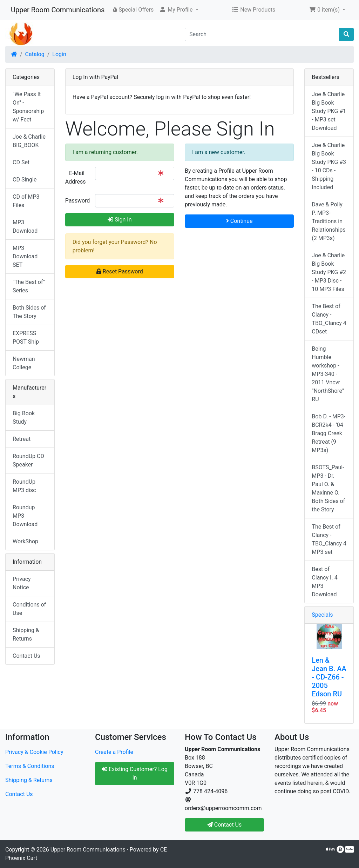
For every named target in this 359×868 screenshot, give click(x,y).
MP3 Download (25, 227)
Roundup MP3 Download (25, 516)
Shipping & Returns (26, 634)
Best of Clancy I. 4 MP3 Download (324, 582)
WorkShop (25, 541)
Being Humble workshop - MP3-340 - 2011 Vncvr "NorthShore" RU (328, 374)
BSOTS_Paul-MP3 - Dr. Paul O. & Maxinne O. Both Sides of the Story (328, 488)
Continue (239, 221)
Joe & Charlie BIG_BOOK (29, 141)
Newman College (24, 363)
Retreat (22, 439)
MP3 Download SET (25, 256)
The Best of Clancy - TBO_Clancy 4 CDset (329, 319)
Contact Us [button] (225, 825)
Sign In (120, 220)
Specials (322, 615)
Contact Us (26, 656)
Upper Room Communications (58, 10)
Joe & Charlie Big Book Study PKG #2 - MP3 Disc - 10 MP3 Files (329, 272)
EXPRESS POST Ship (26, 337)
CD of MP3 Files (26, 201)
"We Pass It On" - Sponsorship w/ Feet (28, 107)
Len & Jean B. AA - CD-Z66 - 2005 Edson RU (329, 677)
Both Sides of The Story (29, 312)
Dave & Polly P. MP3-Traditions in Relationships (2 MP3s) (328, 221)
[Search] (262, 34)
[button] (179, 10)
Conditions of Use (29, 609)
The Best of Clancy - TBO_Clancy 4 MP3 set (329, 539)
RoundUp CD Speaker (28, 460)
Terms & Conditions (30, 766)
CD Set (21, 162)
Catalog (35, 54)
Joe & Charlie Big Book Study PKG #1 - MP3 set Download (329, 111)
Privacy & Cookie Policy (34, 752)
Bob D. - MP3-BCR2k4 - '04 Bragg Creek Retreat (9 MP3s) (328, 433)
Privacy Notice (22, 583)
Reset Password (120, 271)
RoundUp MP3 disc (24, 486)
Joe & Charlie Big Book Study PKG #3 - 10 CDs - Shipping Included (329, 166)
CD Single (25, 180)
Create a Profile (114, 752)
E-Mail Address (76, 177)
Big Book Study (24, 418)
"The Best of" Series (29, 286)
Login (59, 54)
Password (77, 201)
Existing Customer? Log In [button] (135, 773)
